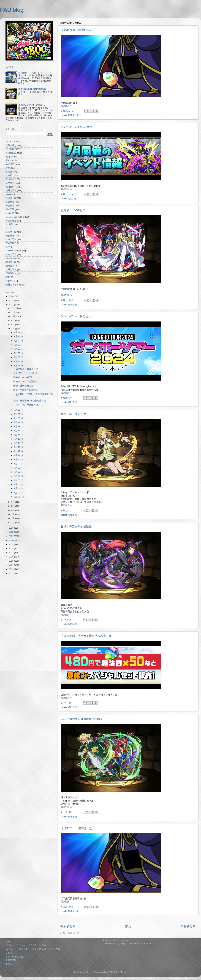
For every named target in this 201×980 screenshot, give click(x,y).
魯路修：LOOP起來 (73, 210)
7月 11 (17, 455)
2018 (11, 548)
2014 (11, 565)
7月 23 (17, 366)
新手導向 (10, 183)
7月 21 (17, 414)
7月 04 (17, 484)
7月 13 (17, 447)
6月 (13, 502)
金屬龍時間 (11, 960)
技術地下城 (11, 239)
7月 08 (17, 468)
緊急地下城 (11, 232)
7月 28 (17, 345)
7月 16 (17, 435)
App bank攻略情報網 (15, 957)
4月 (13, 510)
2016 (11, 557)
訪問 (8, 277)
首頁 (128, 926)
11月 (14, 312)
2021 (11, 536)
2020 (11, 540)
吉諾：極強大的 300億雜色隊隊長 (82, 719)
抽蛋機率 (10, 164)
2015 (11, 561)
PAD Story (10, 281)
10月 (14, 316)
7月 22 (17, 410)
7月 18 (17, 427)
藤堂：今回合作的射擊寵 (76, 527)
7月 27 (17, 349)
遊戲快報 (72, 402)
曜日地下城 (11, 262)
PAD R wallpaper (14, 251)
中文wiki (10, 964)
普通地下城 (11, 270)
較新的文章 (68, 926)
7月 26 (17, 353)
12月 (14, 308)
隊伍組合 (10, 179)
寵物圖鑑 (72, 305)
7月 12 (17, 451)
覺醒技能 (10, 236)
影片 (8, 161)
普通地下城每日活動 (15, 285)
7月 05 (17, 480)
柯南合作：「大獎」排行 (30, 73)
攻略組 (9, 175)
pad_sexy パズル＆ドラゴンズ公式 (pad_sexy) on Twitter (34, 949)
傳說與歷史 (11, 221)
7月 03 (17, 488)
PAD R (9, 194)
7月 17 (17, 431)
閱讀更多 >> (67, 106)
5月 (13, 506)
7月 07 (17, 472)
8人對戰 (72, 199)
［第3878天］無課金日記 (76, 30)
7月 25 (17, 357)
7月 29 (17, 341)
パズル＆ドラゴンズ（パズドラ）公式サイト (27, 945)
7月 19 (17, 422)
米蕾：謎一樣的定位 (73, 414)
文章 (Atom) (73, 933)
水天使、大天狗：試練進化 (32, 105)
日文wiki (10, 953)
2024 (11, 305)
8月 (13, 325)
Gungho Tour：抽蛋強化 (76, 316)
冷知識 (9, 172)
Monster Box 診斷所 (15, 217)
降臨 (8, 247)
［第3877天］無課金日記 (76, 828)
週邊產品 (10, 202)
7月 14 (17, 443)
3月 (13, 514)
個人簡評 (10, 209)
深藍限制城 (11, 273)
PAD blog (12, 10)
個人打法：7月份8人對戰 (76, 127)
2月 (13, 518)
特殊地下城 (11, 198)
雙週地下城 (11, 191)
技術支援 (10, 243)
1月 (13, 523)
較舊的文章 (188, 926)
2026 (11, 296)
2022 (11, 532)
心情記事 (10, 213)
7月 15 (17, 439)
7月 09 (17, 464)
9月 (13, 321)
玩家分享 (10, 266)
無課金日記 (73, 115)
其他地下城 (11, 254)
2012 (11, 573)
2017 (11, 553)
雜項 (8, 157)
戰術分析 (10, 187)
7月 (13, 329)
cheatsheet (11, 258)
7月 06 (17, 476)
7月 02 (17, 493)
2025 (11, 300)
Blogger (123, 972)
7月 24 (17, 361)
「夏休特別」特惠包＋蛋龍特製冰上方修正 (87, 636)
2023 (11, 528)
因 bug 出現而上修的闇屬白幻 (33, 89)
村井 (8, 168)
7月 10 (17, 460)
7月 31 (17, 332)
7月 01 (17, 497)
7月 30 (17, 336)
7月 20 (17, 418)
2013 (11, 569)
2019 (11, 544)
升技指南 (10, 206)
